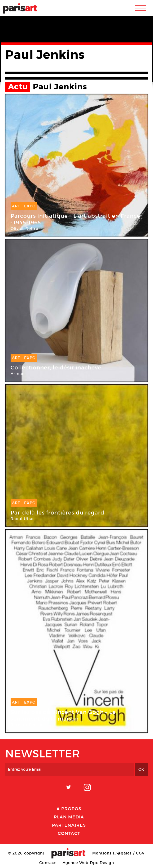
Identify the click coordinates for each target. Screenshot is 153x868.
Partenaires (69, 825)
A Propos (69, 809)
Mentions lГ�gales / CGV (118, 853)
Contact (69, 833)
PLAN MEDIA (69, 817)
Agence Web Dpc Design (88, 863)
